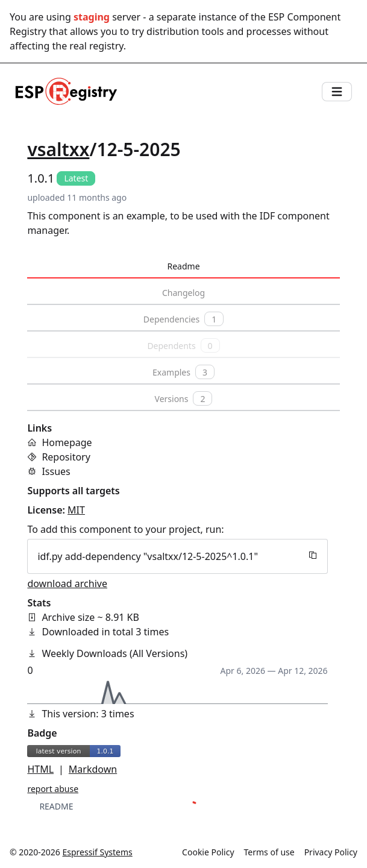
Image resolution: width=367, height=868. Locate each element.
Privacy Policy (331, 852)
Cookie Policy (208, 852)
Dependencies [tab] (183, 319)
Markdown (93, 769)
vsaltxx (58, 149)
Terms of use (269, 852)
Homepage (67, 442)
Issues (56, 471)
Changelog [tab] (183, 293)
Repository (66, 457)
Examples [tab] (183, 372)
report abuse (53, 789)
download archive (67, 583)
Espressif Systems (98, 852)
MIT (76, 510)
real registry (96, 46)
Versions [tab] (184, 398)
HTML (40, 769)
